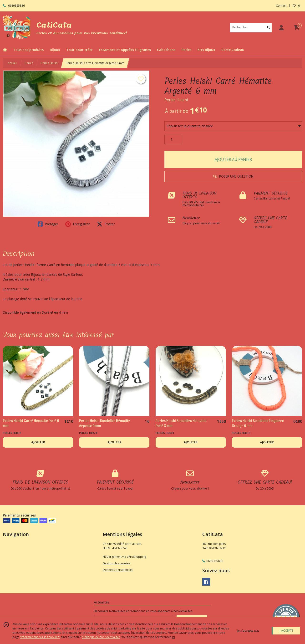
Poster (106, 224)
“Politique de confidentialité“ (101, 637)
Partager (48, 224)
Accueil (12, 63)
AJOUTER (38, 442)
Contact (281, 6)
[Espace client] (281, 28)
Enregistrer (77, 224)
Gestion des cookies (116, 563)
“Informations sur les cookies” (40, 637)
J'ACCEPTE (286, 631)
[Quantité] (173, 139)
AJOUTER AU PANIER (233, 159)
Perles (29, 63)
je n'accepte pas (248, 631)
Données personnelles (118, 570)
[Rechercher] (269, 28)
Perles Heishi (49, 63)
